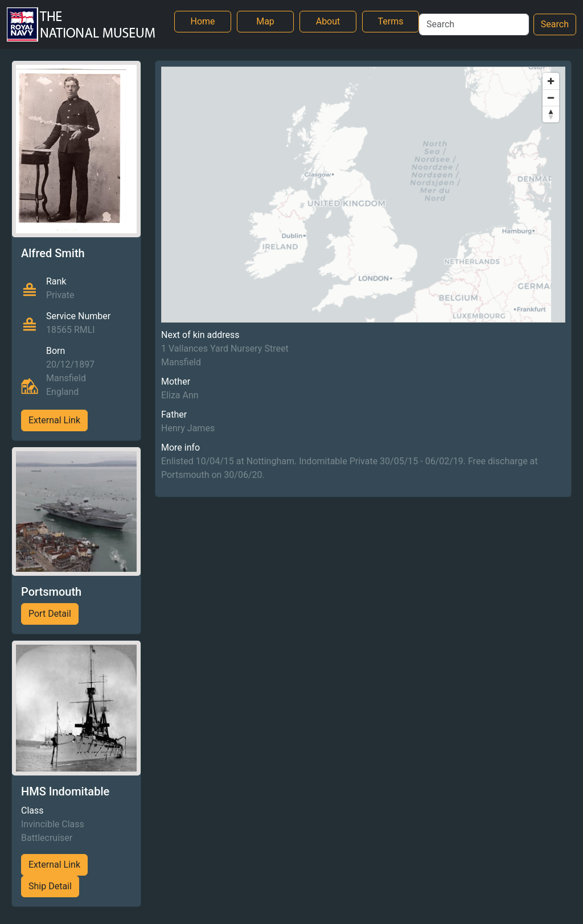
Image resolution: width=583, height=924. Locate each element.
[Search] (474, 24)
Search (555, 24)
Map (265, 21)
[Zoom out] (551, 98)
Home (202, 21)
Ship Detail (50, 886)
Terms (391, 21)
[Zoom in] (551, 81)
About (328, 21)
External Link (54, 420)
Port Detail (50, 614)
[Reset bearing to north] (551, 114)
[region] (363, 195)
